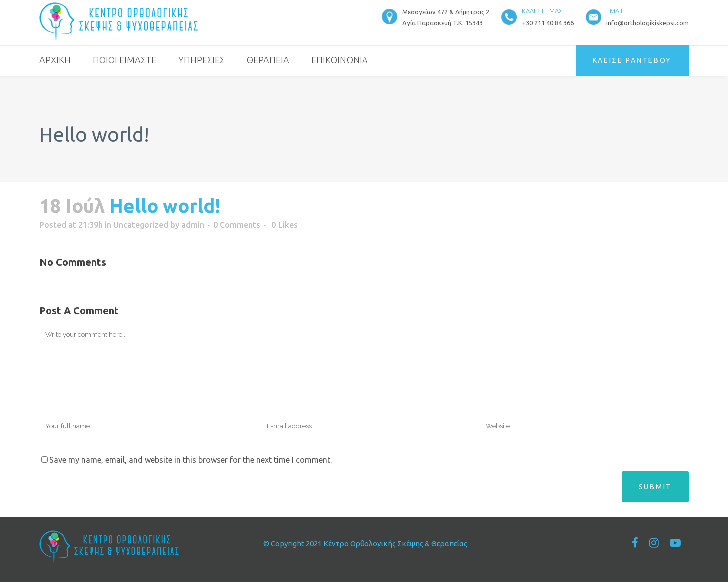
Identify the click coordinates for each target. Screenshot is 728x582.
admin (193, 225)
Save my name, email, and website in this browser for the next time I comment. (190, 460)
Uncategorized (141, 225)
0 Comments (237, 225)
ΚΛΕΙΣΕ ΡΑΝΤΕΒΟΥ (632, 60)
